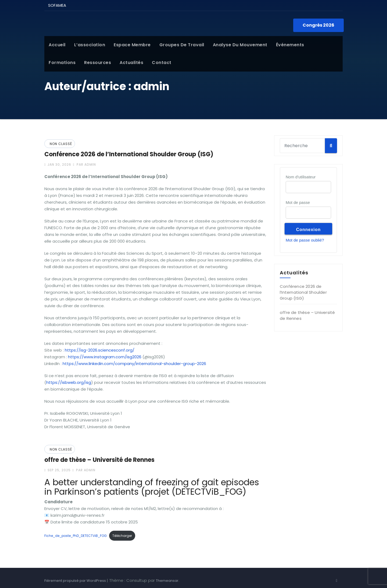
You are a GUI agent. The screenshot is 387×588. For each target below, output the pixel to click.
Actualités (131, 63)
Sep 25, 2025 (59, 470)
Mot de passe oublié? (305, 240)
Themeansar (167, 581)
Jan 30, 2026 (59, 164)
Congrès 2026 (318, 25)
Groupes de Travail (182, 45)
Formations (62, 63)
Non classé (61, 144)
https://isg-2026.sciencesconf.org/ (100, 350)
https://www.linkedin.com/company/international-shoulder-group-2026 (134, 364)
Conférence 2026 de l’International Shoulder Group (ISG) (129, 154)
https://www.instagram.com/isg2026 (105, 357)
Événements (290, 45)
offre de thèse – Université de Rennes (99, 460)
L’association (90, 45)
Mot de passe (298, 202)
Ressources (98, 63)
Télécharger (122, 536)
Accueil (57, 45)
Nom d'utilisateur (301, 177)
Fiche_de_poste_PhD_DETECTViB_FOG (76, 536)
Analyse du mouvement (240, 45)
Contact (162, 63)
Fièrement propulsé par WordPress (76, 581)
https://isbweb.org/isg (69, 382)
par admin (84, 164)
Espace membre (132, 45)
